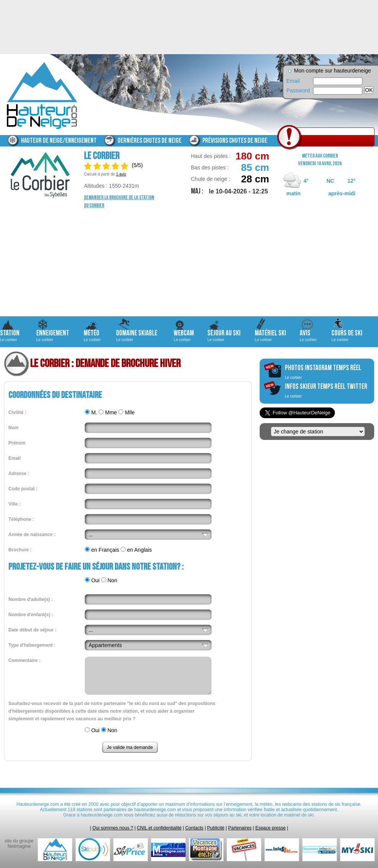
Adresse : (19, 473)
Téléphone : (21, 519)
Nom (14, 428)
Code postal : (23, 489)
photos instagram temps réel (323, 372)
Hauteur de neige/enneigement (59, 141)
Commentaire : (24, 660)
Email (293, 81)
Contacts (194, 828)
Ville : (15, 504)
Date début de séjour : (32, 630)
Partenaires (240, 828)
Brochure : (20, 550)
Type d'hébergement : (32, 645)
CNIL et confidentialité (159, 828)
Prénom (17, 443)
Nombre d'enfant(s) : (31, 615)
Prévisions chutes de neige (235, 141)
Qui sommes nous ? (113, 828)
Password (298, 90)
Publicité (216, 828)
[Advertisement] (189, 263)
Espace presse (271, 828)
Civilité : (17, 412)
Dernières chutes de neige (149, 141)
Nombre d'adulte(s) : (31, 599)
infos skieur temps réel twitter (326, 390)
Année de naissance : (32, 535)
